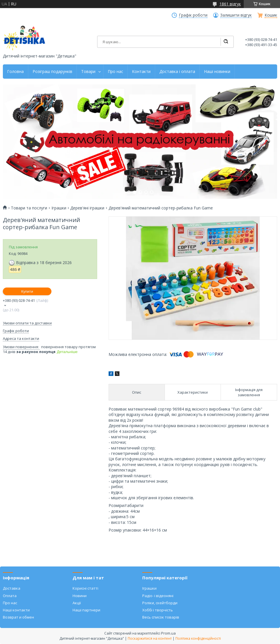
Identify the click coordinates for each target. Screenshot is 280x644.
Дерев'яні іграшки (87, 208)
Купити (27, 291)
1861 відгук (230, 4)
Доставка (12, 588)
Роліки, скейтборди (160, 603)
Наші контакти (16, 610)
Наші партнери (86, 610)
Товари (88, 72)
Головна (15, 72)
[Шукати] (226, 42)
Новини (80, 596)
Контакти (141, 72)
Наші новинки (217, 72)
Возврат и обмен (18, 617)
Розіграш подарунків (52, 72)
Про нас (115, 72)
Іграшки (59, 208)
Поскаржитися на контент (150, 638)
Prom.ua (168, 633)
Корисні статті (85, 588)
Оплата (10, 596)
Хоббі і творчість (158, 610)
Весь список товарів (161, 617)
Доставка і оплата (177, 72)
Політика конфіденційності (198, 638)
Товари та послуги (29, 208)
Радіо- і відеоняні (158, 596)
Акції (77, 603)
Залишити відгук (236, 15)
